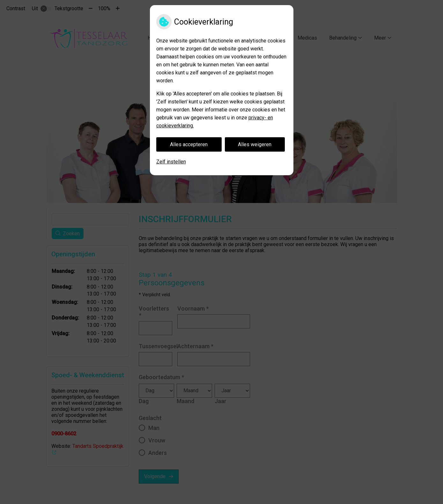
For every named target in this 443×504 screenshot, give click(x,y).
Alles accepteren (189, 144)
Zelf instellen (171, 162)
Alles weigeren (255, 144)
